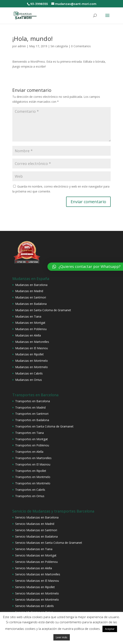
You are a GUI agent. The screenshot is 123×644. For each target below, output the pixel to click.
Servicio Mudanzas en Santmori (36, 530)
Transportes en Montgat (32, 439)
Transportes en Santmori (32, 414)
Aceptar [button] (110, 629)
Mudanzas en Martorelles (32, 342)
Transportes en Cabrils (30, 490)
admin (22, 46)
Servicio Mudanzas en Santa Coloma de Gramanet (49, 543)
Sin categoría (59, 46)
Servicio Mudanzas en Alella (34, 568)
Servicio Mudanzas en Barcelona (37, 517)
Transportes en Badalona (32, 420)
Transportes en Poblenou (32, 445)
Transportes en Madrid (30, 407)
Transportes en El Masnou (33, 464)
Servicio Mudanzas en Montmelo (37, 593)
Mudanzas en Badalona (31, 304)
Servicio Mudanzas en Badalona (36, 536)
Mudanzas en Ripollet (29, 354)
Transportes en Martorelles (33, 458)
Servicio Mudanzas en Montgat (36, 555)
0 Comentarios (81, 46)
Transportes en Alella (29, 452)
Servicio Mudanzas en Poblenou (36, 562)
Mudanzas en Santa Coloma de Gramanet (43, 310)
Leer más (62, 637)
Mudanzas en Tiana (28, 316)
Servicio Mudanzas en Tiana (34, 549)
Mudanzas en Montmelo (32, 361)
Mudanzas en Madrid (29, 291)
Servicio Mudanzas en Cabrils (34, 606)
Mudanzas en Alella (28, 335)
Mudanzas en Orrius (29, 380)
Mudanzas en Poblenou (31, 329)
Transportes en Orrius (30, 496)
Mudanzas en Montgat (30, 323)
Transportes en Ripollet (31, 471)
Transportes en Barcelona (33, 401)
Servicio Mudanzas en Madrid (35, 524)
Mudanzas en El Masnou (32, 348)
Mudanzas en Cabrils (29, 373)
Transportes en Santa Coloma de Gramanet (44, 426)
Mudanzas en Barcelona (31, 285)
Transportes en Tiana (29, 433)
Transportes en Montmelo (33, 477)
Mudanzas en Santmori (31, 297)
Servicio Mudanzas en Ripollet (35, 587)
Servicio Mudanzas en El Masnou (37, 581)
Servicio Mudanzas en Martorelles (38, 574)
